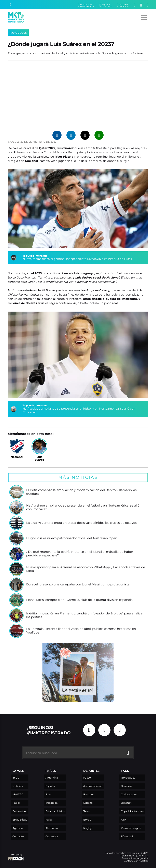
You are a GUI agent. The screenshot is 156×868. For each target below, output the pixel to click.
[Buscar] (10, 5)
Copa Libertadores (132, 811)
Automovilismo (93, 786)
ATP (123, 820)
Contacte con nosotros (136, 861)
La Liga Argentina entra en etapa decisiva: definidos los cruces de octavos (81, 523)
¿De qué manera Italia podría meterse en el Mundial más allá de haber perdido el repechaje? (80, 554)
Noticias (17, 786)
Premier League (131, 828)
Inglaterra (51, 803)
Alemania (52, 828)
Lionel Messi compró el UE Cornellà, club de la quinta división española (79, 600)
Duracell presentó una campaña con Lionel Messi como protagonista (78, 585)
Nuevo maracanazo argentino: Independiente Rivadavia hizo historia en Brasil (77, 259)
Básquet (89, 794)
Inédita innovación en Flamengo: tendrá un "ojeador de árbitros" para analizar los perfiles (85, 615)
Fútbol (87, 778)
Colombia (52, 836)
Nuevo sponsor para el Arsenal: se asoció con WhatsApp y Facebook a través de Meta (86, 569)
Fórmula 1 (127, 836)
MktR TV (17, 794)
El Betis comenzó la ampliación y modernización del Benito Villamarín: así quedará (82, 492)
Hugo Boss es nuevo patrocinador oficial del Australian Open (72, 538)
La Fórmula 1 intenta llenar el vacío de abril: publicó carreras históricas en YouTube (81, 631)
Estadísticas (20, 820)
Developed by (16, 858)
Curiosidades (129, 794)
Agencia (18, 828)
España (50, 786)
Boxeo (87, 820)
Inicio (16, 778)
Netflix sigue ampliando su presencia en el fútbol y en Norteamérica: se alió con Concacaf (79, 410)
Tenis (86, 811)
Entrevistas (19, 811)
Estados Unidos (55, 811)
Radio (16, 803)
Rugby (87, 828)
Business (126, 786)
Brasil (49, 794)
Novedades (18, 33)
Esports (88, 803)
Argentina (52, 778)
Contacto (18, 836)
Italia (49, 820)
